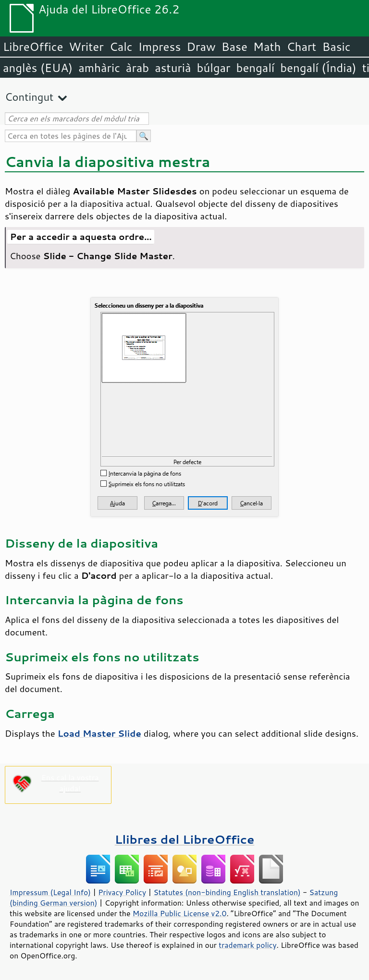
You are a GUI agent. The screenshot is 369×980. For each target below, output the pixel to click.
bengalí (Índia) (318, 68)
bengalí (256, 68)
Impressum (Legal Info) (50, 892)
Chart (301, 47)
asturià (173, 68)
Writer (86, 47)
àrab (137, 68)
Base (234, 47)
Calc (121, 47)
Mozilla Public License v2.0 (180, 913)
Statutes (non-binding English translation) (227, 892)
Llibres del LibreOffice (184, 839)
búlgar (214, 68)
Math (267, 47)
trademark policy (247, 945)
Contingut (29, 97)
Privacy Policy (122, 892)
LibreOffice (33, 47)
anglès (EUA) (38, 68)
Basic (336, 47)
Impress (160, 47)
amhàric (99, 68)
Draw (201, 47)
